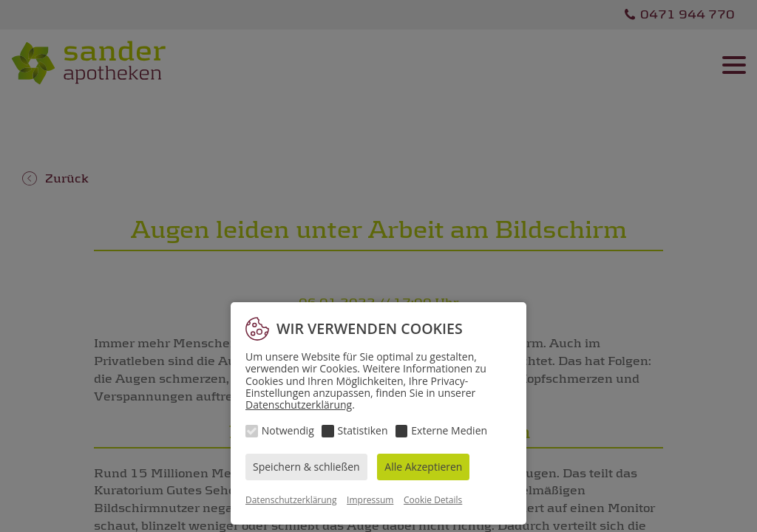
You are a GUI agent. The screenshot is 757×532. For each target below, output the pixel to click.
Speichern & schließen (306, 467)
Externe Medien (449, 430)
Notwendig (288, 430)
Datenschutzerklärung (299, 405)
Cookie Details (433, 500)
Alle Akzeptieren (423, 467)
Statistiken (363, 430)
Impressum (370, 500)
